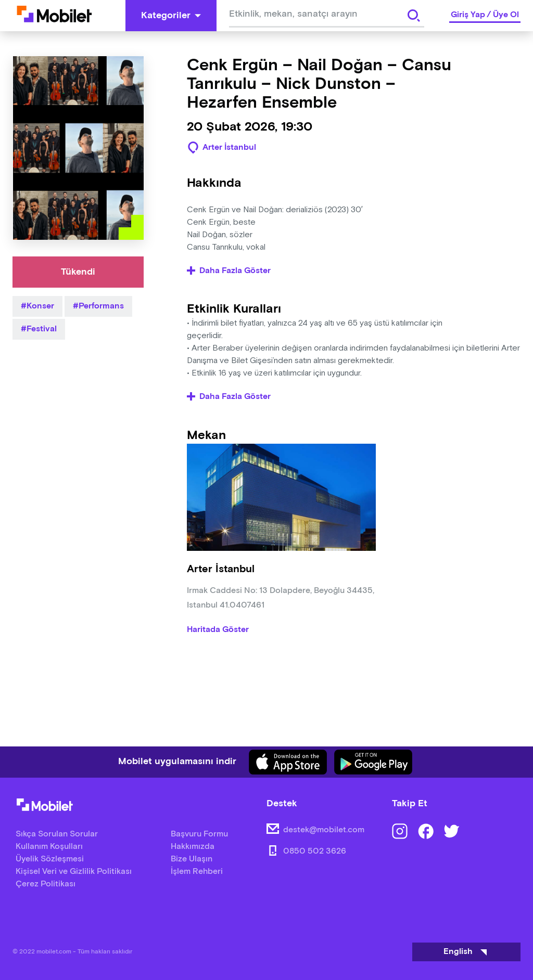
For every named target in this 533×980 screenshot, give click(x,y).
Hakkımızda (193, 847)
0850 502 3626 (315, 851)
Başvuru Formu (199, 834)
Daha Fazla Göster (229, 271)
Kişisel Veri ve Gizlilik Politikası (74, 872)
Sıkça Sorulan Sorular (57, 834)
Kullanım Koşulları (49, 847)
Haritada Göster (218, 630)
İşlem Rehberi (197, 872)
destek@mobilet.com (324, 830)
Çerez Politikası (46, 884)
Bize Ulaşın (192, 859)
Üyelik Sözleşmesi (50, 859)
